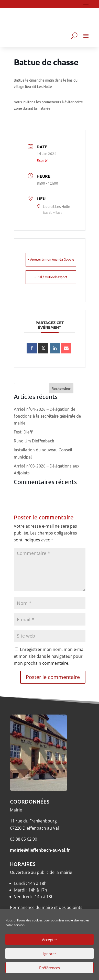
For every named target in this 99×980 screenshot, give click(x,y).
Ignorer (50, 954)
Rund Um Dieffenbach (34, 441)
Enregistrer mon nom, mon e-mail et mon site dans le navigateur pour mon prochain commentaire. (50, 656)
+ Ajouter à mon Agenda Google (51, 259)
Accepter (49, 940)
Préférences (49, 968)
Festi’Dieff (23, 432)
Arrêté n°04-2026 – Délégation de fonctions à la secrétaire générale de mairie (47, 416)
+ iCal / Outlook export (51, 277)
